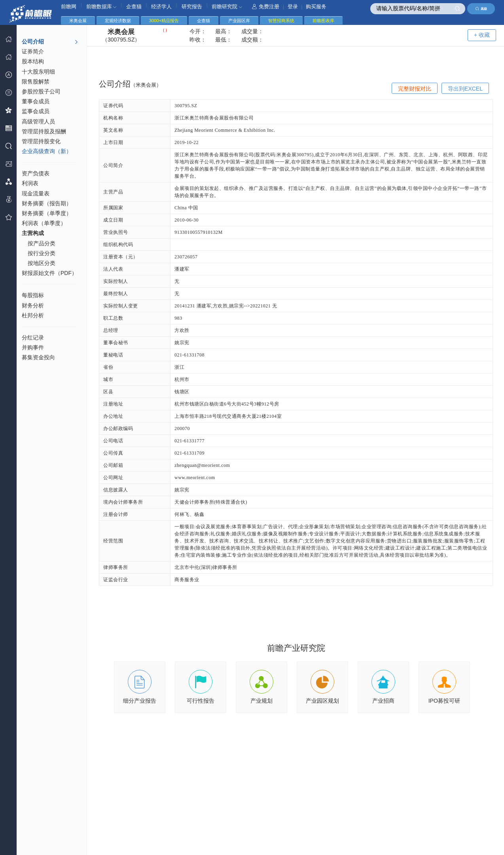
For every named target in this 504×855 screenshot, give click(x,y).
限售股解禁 (36, 82)
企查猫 (134, 7)
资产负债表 (36, 173)
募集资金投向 (38, 357)
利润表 (30, 183)
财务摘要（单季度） (47, 213)
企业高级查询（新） (47, 151)
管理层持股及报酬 (44, 131)
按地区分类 (42, 263)
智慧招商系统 (281, 21)
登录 (293, 7)
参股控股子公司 (41, 91)
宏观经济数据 (118, 21)
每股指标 (33, 295)
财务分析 (33, 305)
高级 (481, 9)
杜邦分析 (33, 315)
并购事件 (33, 347)
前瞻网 (69, 7)
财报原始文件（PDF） (49, 273)
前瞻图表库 (323, 21)
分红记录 (33, 337)
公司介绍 (50, 42)
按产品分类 (42, 243)
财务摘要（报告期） (47, 203)
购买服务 (316, 7)
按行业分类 (42, 253)
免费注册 (266, 7)
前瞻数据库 (101, 7)
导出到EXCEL (465, 89)
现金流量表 (36, 193)
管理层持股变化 (41, 141)
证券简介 (33, 51)
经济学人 (161, 7)
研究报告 (192, 7)
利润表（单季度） (44, 223)
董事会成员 (36, 101)
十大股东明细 (38, 72)
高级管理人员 (38, 121)
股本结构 (33, 61)
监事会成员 (36, 111)
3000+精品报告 (164, 21)
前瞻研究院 (227, 7)
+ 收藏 (482, 35)
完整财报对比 (415, 89)
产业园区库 (239, 21)
